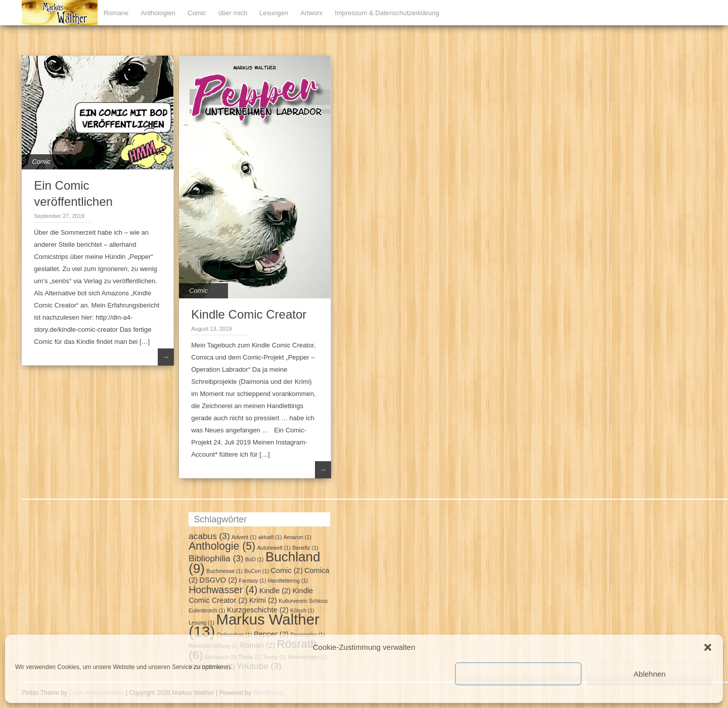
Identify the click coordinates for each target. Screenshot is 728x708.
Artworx (311, 13)
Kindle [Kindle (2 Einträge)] (275, 591)
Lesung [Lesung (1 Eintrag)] (201, 623)
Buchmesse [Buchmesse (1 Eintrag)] (224, 571)
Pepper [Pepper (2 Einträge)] (271, 634)
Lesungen (274, 13)
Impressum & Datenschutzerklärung (387, 13)
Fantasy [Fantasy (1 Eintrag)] (252, 581)
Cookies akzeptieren (518, 674)
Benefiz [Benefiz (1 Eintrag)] (305, 548)
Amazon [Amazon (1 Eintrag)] (298, 537)
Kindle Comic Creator (249, 314)
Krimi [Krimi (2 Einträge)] (263, 600)
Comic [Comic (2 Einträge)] (286, 570)
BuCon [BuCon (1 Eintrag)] (257, 571)
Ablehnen (649, 674)
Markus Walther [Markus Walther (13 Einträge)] (254, 625)
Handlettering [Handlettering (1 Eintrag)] (288, 581)
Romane (116, 13)
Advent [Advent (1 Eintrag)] (244, 537)
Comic (197, 13)
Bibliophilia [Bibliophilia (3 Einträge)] (216, 558)
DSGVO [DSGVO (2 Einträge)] (218, 580)
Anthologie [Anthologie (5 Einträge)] (222, 546)
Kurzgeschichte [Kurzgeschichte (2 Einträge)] (258, 610)
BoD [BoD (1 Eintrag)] (255, 559)
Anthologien (158, 13)
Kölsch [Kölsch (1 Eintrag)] (302, 610)
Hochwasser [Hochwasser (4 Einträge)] (223, 590)
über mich (233, 13)
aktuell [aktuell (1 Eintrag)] (270, 537)
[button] (708, 647)
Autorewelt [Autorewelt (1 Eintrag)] (274, 548)
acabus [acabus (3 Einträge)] (209, 536)
